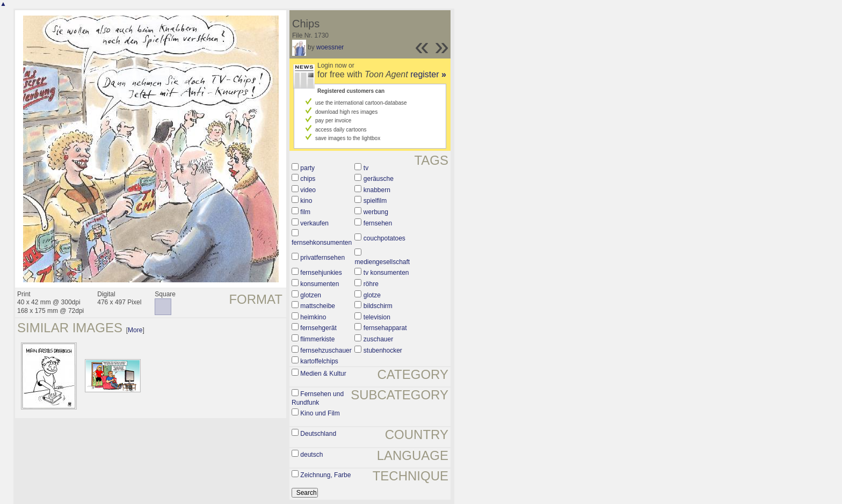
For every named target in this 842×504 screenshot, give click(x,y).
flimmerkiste (317, 339)
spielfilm (375, 201)
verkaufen (314, 223)
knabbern (377, 190)
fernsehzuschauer (326, 350)
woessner (330, 47)
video (308, 190)
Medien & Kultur (323, 374)
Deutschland (318, 434)
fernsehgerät (318, 328)
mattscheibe (318, 306)
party (307, 168)
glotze (372, 295)
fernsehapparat (385, 328)
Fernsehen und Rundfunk (318, 398)
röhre (371, 284)
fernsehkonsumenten (322, 243)
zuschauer (378, 339)
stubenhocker (383, 350)
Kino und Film (320, 413)
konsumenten (320, 284)
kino (306, 201)
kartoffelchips (319, 361)
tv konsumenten (386, 273)
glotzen (311, 295)
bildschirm (378, 306)
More (135, 330)
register (428, 74)
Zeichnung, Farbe (325, 475)
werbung (376, 212)
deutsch (311, 455)
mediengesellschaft (382, 262)
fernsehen (378, 223)
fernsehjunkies (321, 273)
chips (308, 179)
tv (366, 168)
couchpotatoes (384, 238)
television (377, 317)
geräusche (379, 179)
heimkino (313, 317)
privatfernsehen (322, 258)
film (305, 212)
